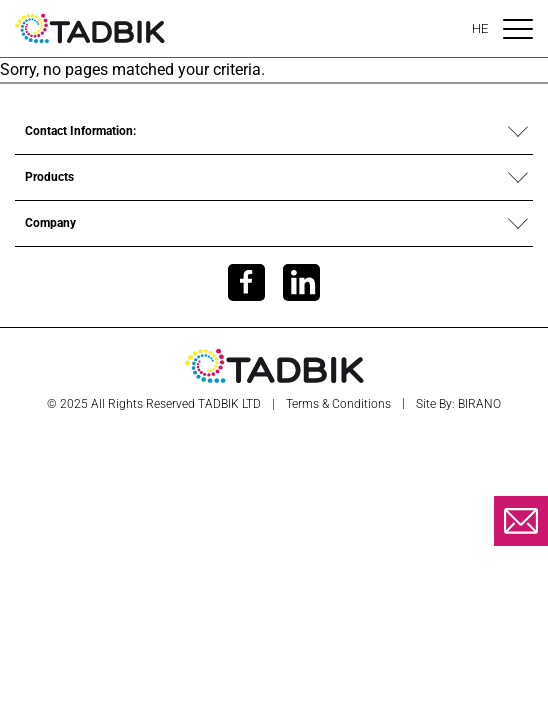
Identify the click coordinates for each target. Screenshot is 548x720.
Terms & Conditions (338, 404)
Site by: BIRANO (458, 404)
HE (480, 28)
